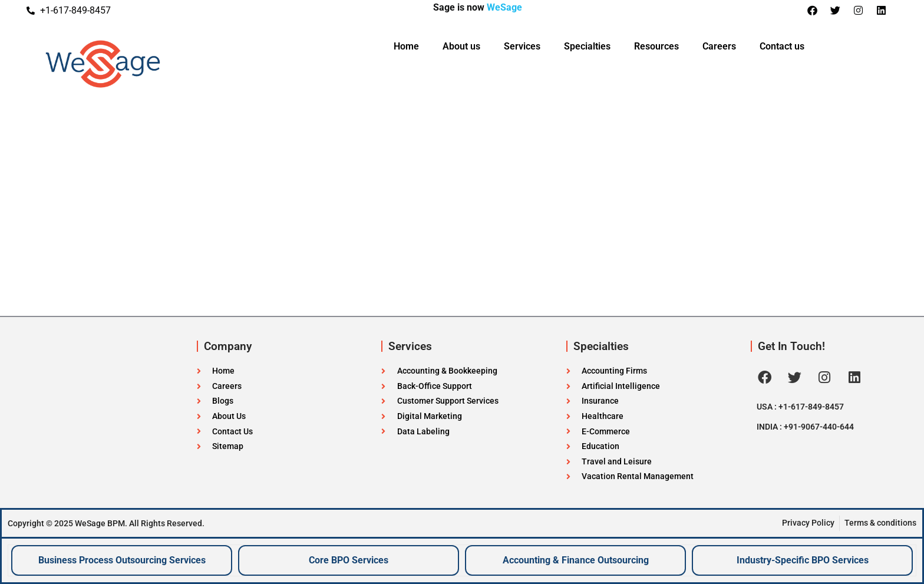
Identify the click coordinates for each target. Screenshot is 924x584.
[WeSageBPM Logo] (151, 64)
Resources (656, 46)
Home (406, 46)
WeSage (504, 7)
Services (522, 46)
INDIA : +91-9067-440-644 (805, 427)
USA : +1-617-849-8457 (800, 407)
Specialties (587, 46)
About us (461, 46)
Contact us (782, 46)
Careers (719, 46)
